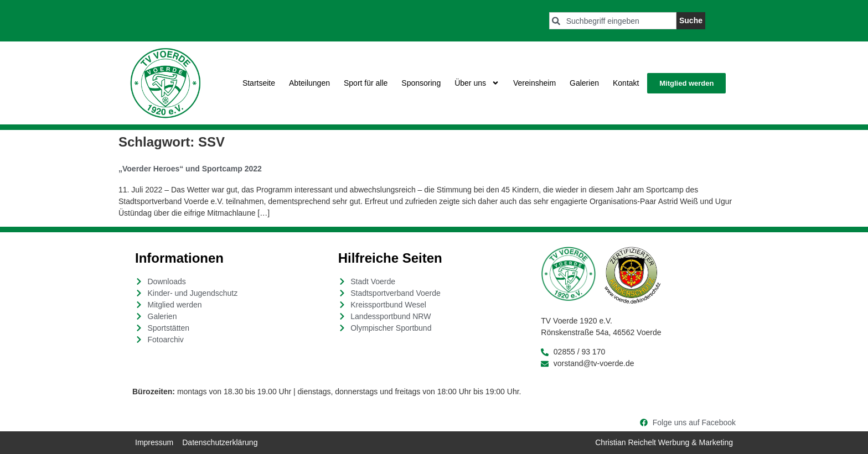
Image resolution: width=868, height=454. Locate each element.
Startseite (259, 83)
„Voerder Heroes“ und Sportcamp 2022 (190, 169)
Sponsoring (421, 83)
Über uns (477, 83)
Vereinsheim (534, 83)
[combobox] (613, 21)
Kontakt (626, 83)
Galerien (584, 83)
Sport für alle (366, 83)
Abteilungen (309, 83)
